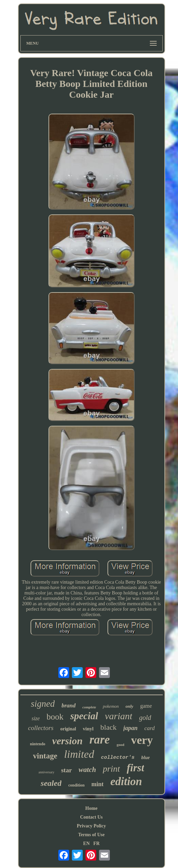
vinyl (88, 729)
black (108, 727)
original (68, 729)
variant (118, 716)
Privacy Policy (92, 826)
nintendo (37, 744)
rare (100, 740)
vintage (45, 756)
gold (145, 718)
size (36, 718)
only (129, 706)
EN (86, 843)
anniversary (47, 772)
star (66, 770)
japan (131, 728)
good (121, 745)
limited (79, 754)
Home (92, 808)
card (150, 728)
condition (76, 785)
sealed (51, 783)
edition (126, 781)
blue (146, 758)
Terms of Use (91, 835)
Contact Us (91, 817)
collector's (118, 758)
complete (89, 707)
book (55, 717)
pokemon (111, 706)
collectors (41, 728)
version (67, 741)
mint (97, 784)
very (142, 740)
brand (68, 706)
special (84, 716)
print (111, 769)
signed (43, 704)
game (146, 706)
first (136, 768)
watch (87, 770)
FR (96, 843)
